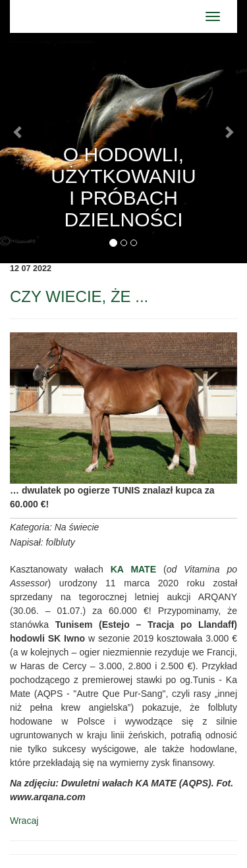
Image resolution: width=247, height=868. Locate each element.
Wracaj (24, 821)
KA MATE (133, 569)
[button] (18, 132)
